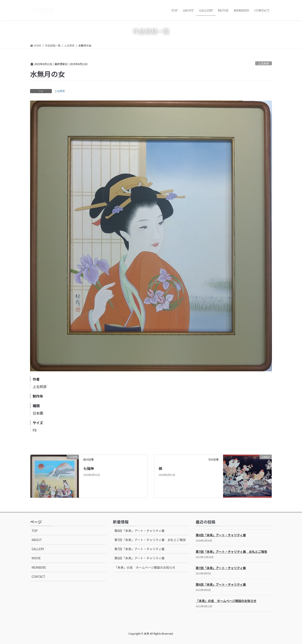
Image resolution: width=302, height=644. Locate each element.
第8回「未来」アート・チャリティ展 (139, 531)
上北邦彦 (264, 63)
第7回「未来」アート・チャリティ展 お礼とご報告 (150, 540)
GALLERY (38, 549)
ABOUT (37, 540)
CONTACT (38, 577)
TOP (35, 531)
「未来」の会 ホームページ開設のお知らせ (145, 567)
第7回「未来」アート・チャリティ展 (139, 549)
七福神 (88, 468)
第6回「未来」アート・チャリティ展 (139, 558)
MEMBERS (39, 567)
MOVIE (36, 558)
